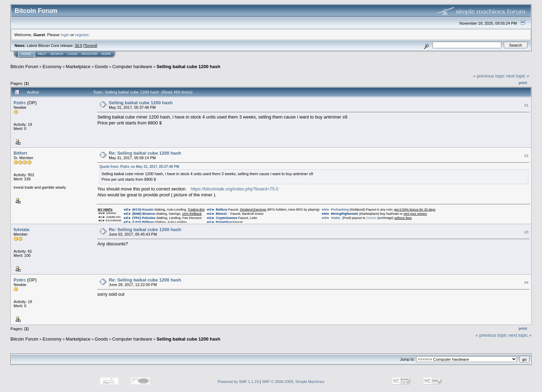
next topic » (518, 76)
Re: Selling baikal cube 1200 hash (145, 153)
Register (89, 54)
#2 (526, 156)
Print (523, 83)
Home (26, 54)
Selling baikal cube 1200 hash (188, 67)
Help (42, 54)
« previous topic (489, 76)
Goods (101, 67)
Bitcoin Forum (24, 67)
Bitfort (20, 153)
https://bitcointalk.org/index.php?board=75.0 (234, 189)
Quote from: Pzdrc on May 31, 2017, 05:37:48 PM (139, 167)
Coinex (371, 218)
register (82, 35)
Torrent (90, 46)
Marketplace (78, 67)
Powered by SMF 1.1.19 (238, 382)
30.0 (78, 46)
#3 (526, 232)
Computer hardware (132, 67)
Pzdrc (20, 103)
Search (57, 54)
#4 (526, 283)
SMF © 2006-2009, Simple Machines (293, 382)
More (106, 54)
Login (72, 54)
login (65, 35)
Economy (52, 67)
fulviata (22, 230)
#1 (526, 105)
